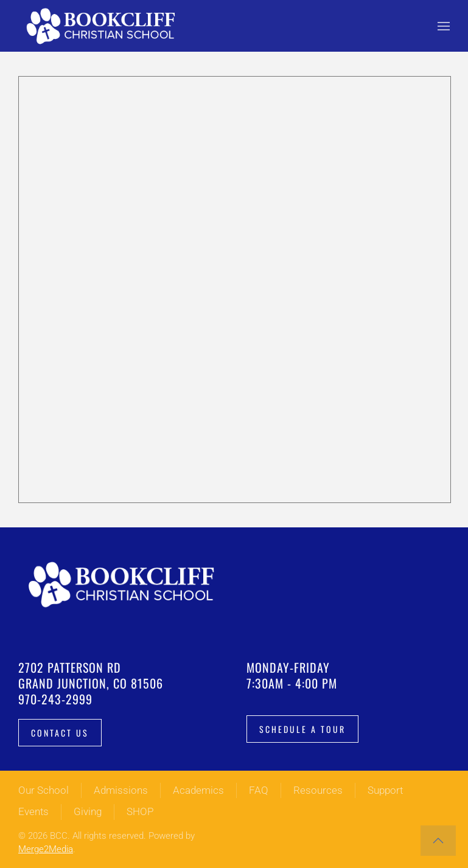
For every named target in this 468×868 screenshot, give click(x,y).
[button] (444, 26)
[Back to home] (103, 26)
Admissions (121, 790)
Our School (44, 790)
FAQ (259, 790)
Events (33, 811)
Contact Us (60, 733)
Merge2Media (46, 849)
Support (385, 790)
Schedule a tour (302, 729)
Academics (198, 790)
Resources (318, 790)
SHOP (140, 811)
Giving (88, 811)
